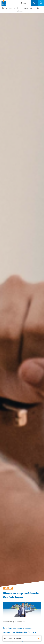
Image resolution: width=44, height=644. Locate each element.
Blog (11, 8)
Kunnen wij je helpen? (13, 638)
